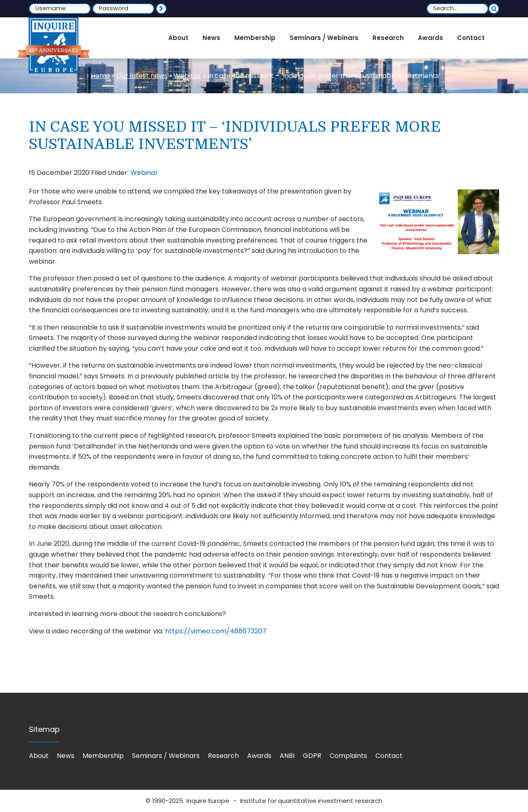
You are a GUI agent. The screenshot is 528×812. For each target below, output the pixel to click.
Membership (103, 756)
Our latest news (142, 76)
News (66, 756)
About (39, 756)
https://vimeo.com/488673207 (216, 631)
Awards (259, 756)
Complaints (348, 756)
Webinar (187, 76)
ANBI (287, 756)
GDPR (312, 756)
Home (100, 76)
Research (223, 756)
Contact (389, 756)
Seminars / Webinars (166, 756)
